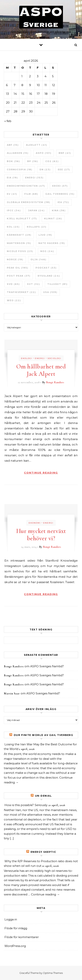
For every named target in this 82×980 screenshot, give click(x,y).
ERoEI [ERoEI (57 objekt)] (60, 186)
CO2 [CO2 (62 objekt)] (52, 161)
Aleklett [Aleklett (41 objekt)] (37, 145)
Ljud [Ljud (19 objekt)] (45, 235)
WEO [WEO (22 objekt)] (14, 300)
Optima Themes (53, 973)
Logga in (11, 919)
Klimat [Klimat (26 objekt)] (53, 219)
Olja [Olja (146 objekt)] (38, 259)
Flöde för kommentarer (22, 937)
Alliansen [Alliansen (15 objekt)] (18, 153)
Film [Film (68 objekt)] (31, 194)
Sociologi (54, 358)
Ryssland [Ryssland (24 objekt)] (49, 276)
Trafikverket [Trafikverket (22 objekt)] (21, 292)
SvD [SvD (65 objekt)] (13, 284)
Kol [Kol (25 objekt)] (13, 227)
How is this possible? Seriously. (26, 805)
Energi (40, 358)
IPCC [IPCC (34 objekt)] (14, 210)
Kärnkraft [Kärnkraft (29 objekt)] (19, 235)
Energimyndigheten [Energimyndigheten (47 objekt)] (26, 186)
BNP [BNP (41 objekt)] (65, 153)
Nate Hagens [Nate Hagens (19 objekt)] (52, 243)
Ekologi (27, 358)
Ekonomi (35, 523)
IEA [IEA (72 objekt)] (63, 202)
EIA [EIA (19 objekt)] (12, 178)
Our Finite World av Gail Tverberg (44, 735)
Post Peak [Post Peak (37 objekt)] (19, 276)
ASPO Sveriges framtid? (47, 666)
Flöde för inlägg (16, 928)
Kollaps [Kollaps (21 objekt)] (37, 227)
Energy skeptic (43, 852)
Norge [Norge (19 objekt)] (15, 259)
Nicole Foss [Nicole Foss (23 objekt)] (20, 251)
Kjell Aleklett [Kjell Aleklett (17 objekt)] (22, 219)
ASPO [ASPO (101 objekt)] (44, 153)
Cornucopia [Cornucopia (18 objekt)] (20, 170)
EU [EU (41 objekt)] (12, 194)
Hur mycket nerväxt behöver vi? (41, 535)
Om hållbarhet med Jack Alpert (41, 370)
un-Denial (44, 796)
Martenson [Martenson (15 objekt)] (19, 243)
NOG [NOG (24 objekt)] (47, 251)
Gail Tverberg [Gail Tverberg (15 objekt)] (60, 194)
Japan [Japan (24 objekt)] (36, 210)
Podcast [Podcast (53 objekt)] (46, 268)
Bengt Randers (55, 382)
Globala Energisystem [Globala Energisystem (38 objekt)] (29, 202)
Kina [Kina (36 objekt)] (59, 210)
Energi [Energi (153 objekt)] (34, 178)
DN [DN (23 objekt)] (45, 170)
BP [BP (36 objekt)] (33, 161)
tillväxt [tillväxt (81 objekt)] (57, 284)
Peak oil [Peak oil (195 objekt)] (18, 268)
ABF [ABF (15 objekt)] (13, 145)
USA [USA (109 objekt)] (50, 292)
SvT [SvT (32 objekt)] (34, 284)
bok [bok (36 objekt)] (13, 161)
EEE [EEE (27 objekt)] (64, 170)
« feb (8, 121)
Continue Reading (41, 473)
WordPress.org (15, 946)
